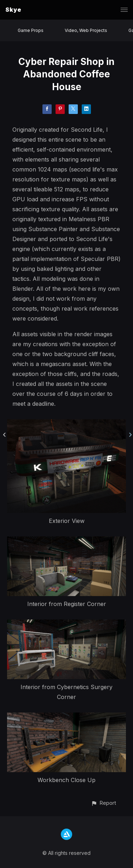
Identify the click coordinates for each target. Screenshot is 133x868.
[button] (103, 803)
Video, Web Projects (86, 30)
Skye (13, 10)
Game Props (31, 30)
